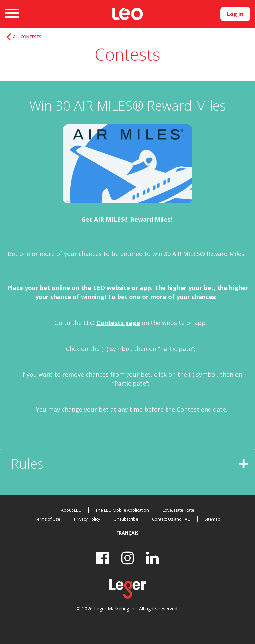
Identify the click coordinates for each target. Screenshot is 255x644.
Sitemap (211, 519)
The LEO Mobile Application (123, 510)
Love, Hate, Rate (177, 510)
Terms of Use (49, 519)
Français (127, 533)
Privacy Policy (88, 519)
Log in (235, 14)
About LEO (73, 510)
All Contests (32, 38)
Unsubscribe (126, 519)
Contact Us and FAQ (171, 519)
